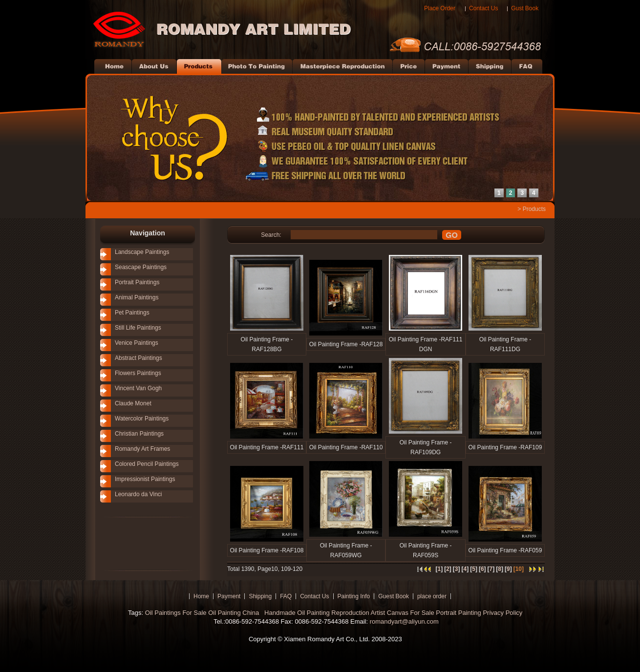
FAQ (286, 596)
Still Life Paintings (138, 328)
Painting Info (354, 596)
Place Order (440, 8)
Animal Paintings (137, 297)
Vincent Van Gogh (138, 388)
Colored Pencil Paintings (147, 464)
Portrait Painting (459, 613)
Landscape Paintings (142, 252)
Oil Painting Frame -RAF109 (505, 447)
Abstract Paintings (139, 358)
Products (534, 209)
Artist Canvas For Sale (403, 613)
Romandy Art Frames (142, 449)
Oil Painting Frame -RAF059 (505, 550)
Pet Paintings (132, 313)
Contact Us (483, 8)
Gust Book (525, 8)
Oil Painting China (235, 613)
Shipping (260, 596)
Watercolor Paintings (142, 419)
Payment (229, 596)
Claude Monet (133, 403)
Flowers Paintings (138, 373)
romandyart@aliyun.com (404, 621)
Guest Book (394, 596)
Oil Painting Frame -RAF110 (346, 447)
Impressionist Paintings (145, 479)
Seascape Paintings (141, 267)
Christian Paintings (139, 434)
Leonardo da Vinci (139, 494)
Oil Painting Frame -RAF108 (267, 550)
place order (432, 596)
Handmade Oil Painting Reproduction (316, 613)
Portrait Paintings (137, 282)
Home (201, 596)
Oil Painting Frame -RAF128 (346, 344)
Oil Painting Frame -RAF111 (267, 447)
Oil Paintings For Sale (176, 613)
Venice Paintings (137, 343)
